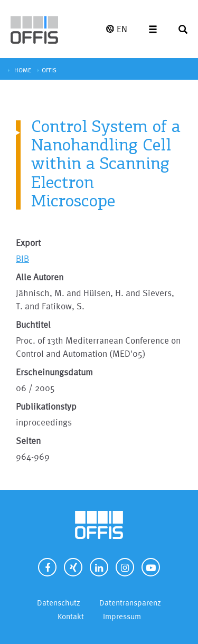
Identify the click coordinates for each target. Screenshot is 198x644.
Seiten (28, 441)
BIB (22, 258)
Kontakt (71, 616)
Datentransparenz (130, 603)
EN (117, 29)
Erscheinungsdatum (54, 372)
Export (28, 243)
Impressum (122, 616)
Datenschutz (59, 603)
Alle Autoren (40, 277)
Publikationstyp (46, 406)
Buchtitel (33, 324)
